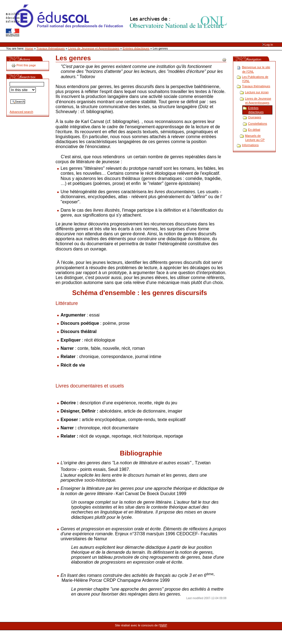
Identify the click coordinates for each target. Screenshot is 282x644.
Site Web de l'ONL (118, 21)
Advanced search (21, 112)
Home (29, 48)
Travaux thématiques (51, 48)
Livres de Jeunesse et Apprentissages (94, 48)
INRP (164, 625)
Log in (269, 45)
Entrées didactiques (136, 48)
